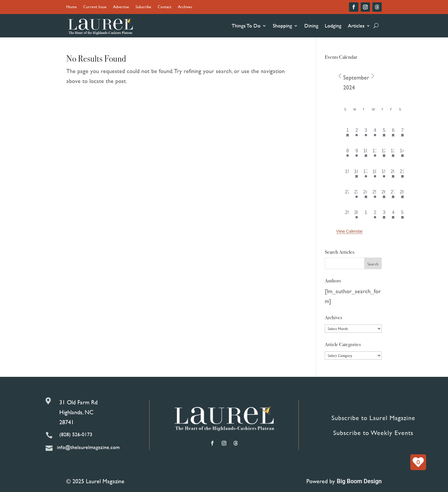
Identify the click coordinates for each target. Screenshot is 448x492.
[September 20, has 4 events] (393, 173)
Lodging (333, 26)
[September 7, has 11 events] (402, 132)
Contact (165, 7)
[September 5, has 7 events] (384, 132)
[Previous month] (340, 76)
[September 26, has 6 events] (384, 194)
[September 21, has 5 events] (402, 173)
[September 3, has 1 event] (366, 132)
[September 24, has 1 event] (366, 194)
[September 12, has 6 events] (384, 153)
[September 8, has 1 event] (348, 153)
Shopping (282, 26)
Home (72, 7)
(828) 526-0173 (76, 434)
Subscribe (143, 7)
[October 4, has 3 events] (393, 214)
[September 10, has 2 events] (366, 153)
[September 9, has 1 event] (357, 153)
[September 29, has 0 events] (348, 214)
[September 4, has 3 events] (375, 132)
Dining (311, 26)
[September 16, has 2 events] (357, 173)
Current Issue (95, 7)
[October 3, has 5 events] (384, 214)
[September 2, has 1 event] (357, 132)
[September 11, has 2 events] (375, 153)
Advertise (121, 7)
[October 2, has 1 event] (375, 214)
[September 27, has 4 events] (393, 194)
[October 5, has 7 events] (402, 214)
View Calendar (349, 231)
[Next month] (373, 76)
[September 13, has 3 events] (393, 153)
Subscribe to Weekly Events (373, 433)
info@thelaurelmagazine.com (88, 447)
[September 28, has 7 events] (402, 194)
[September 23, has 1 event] (357, 194)
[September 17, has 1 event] (366, 173)
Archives (185, 7)
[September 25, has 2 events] (375, 194)
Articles (356, 26)
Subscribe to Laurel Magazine (373, 418)
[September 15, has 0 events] (348, 173)
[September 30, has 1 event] (357, 214)
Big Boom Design (359, 481)
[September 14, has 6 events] (402, 153)
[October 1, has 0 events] (366, 214)
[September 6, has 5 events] (393, 132)
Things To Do (246, 26)
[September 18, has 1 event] (375, 173)
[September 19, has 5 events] (384, 173)
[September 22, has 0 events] (348, 194)
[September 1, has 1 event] (348, 132)
